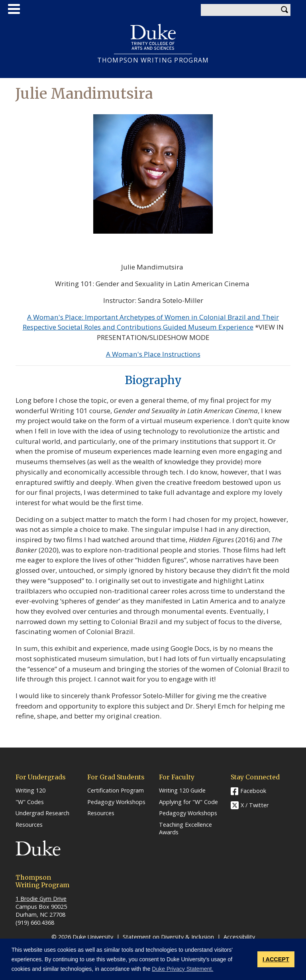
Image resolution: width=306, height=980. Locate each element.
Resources (29, 825)
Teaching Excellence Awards (185, 829)
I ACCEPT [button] (276, 959)
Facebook (253, 791)
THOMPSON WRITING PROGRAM (153, 60)
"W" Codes (30, 802)
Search (284, 10)
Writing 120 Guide (182, 791)
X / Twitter (255, 805)
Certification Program (116, 791)
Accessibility (239, 937)
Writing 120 (30, 791)
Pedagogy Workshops (116, 802)
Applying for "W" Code (188, 802)
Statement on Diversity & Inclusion (168, 937)
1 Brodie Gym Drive (41, 899)
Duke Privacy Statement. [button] (182, 969)
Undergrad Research (42, 813)
